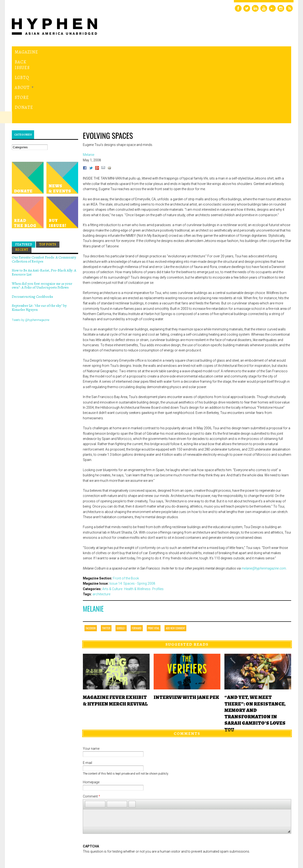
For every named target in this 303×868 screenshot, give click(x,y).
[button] (89, 739)
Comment (91, 731)
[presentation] (119, 798)
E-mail (87, 698)
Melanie (93, 543)
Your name (91, 684)
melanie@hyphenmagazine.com (264, 503)
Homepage (91, 717)
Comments (187, 668)
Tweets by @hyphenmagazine (31, 255)
